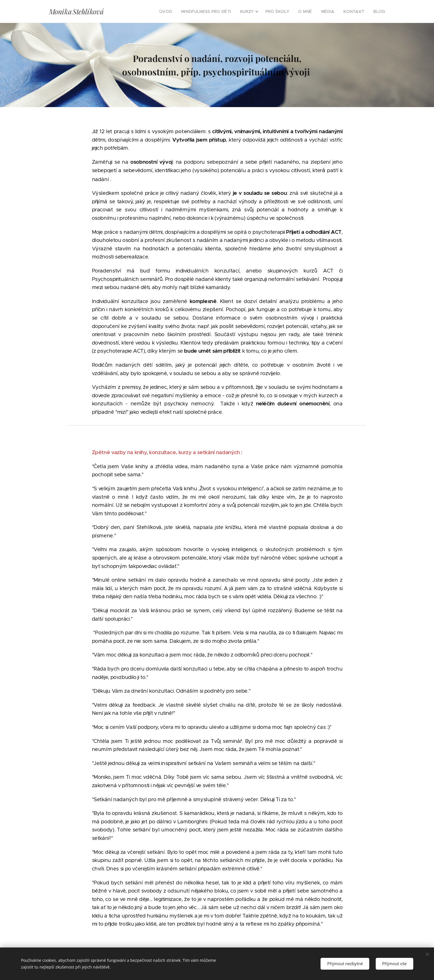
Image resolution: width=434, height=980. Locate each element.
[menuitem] (181, 11)
